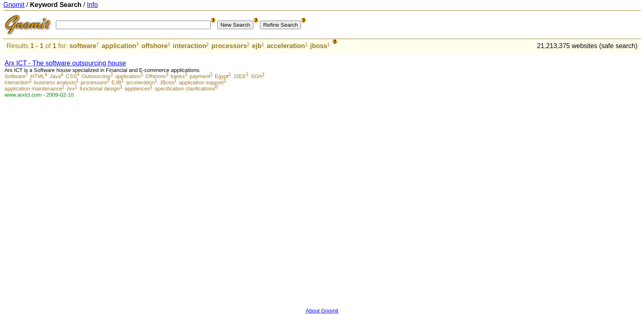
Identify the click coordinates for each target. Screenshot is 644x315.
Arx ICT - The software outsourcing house (65, 63)
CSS (71, 76)
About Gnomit (322, 311)
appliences (137, 89)
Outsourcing (96, 76)
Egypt (222, 76)
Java (55, 76)
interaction (190, 46)
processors (229, 46)
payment (200, 76)
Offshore (156, 76)
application (119, 46)
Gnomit (14, 5)
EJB (116, 82)
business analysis (55, 82)
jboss (319, 46)
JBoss (167, 82)
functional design (100, 89)
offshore (154, 46)
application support (201, 82)
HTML (38, 76)
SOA (256, 76)
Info (93, 5)
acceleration (286, 46)
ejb (257, 46)
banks (178, 76)
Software (15, 76)
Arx (71, 89)
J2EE (240, 76)
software (83, 46)
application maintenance (33, 89)
